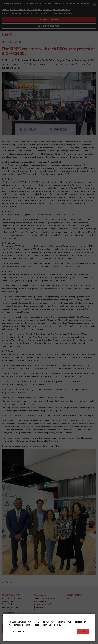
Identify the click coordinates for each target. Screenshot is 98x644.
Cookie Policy (55, 625)
